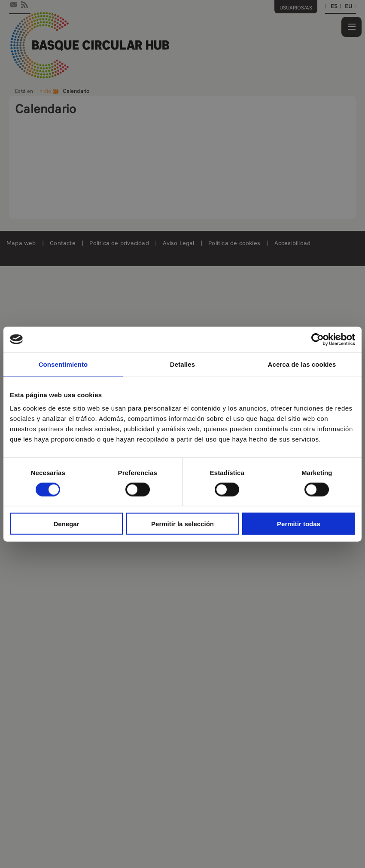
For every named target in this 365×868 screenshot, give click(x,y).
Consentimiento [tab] (63, 364)
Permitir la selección (182, 524)
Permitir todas (299, 524)
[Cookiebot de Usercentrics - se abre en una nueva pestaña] (318, 339)
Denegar (66, 524)
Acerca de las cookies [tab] (302, 364)
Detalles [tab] (182, 364)
